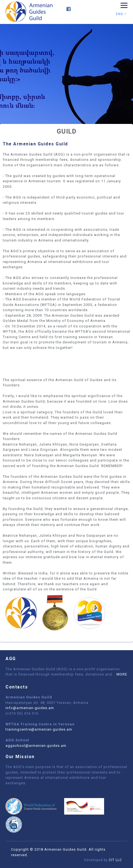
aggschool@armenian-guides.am (36, 746)
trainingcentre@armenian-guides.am (39, 729)
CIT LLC (115, 860)
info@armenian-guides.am (30, 708)
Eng (121, 14)
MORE (122, 674)
